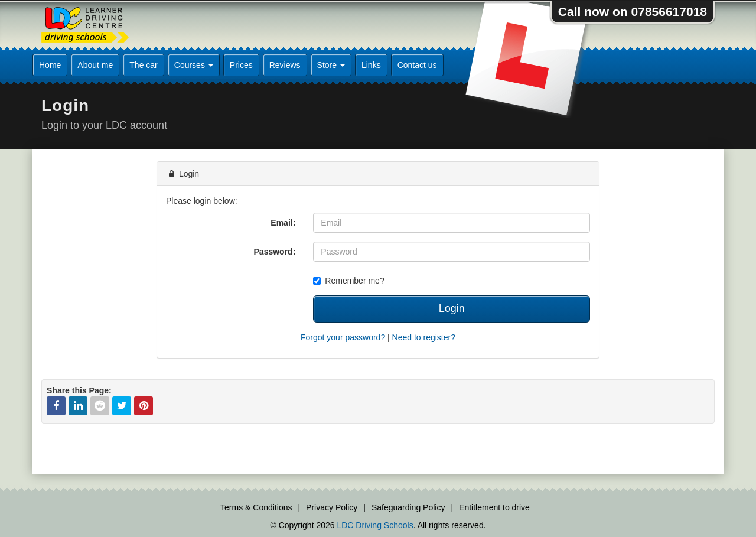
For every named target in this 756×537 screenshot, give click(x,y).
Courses (194, 65)
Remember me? (348, 281)
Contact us (417, 65)
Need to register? (424, 337)
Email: (283, 223)
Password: (275, 252)
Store (331, 65)
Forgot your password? (343, 337)
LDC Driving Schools (375, 525)
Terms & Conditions (256, 507)
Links (371, 65)
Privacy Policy (332, 507)
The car (143, 65)
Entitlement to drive (494, 507)
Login (452, 308)
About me (95, 65)
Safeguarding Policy (408, 507)
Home (50, 65)
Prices (241, 65)
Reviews (285, 65)
